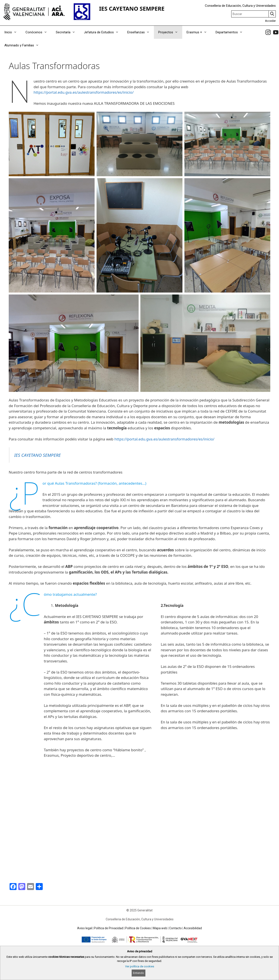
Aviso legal (85, 928)
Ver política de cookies (140, 966)
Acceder (270, 21)
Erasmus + (199, 32)
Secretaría (68, 32)
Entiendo (139, 973)
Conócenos (38, 32)
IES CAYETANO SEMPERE (132, 9)
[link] (268, 32)
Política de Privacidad (109, 928)
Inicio (13, 32)
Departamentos (231, 32)
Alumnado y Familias (24, 45)
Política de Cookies (138, 928)
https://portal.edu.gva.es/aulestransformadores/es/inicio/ (84, 92)
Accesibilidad (193, 928)
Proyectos (170, 32)
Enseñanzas (141, 32)
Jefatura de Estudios (103, 32)
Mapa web (160, 928)
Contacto (175, 928)
